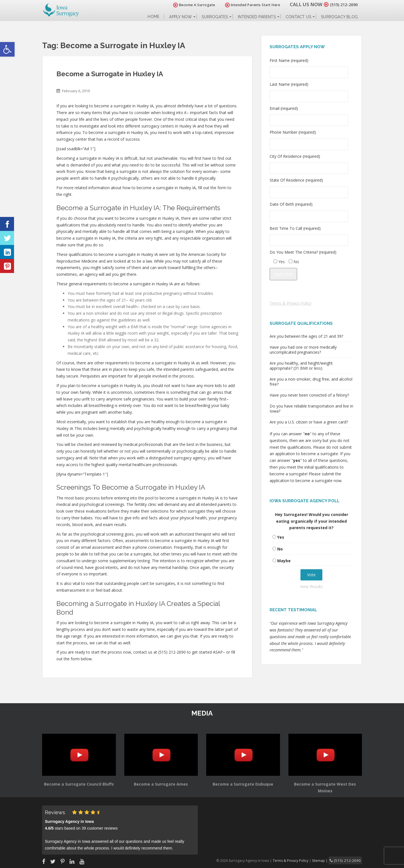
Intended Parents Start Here (246, 5)
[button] (7, 49)
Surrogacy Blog (339, 17)
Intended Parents (257, 17)
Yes (281, 537)
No (280, 549)
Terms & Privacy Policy (291, 303)
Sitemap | (327, 860)
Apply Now (181, 17)
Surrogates (215, 17)
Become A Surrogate (188, 5)
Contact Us (298, 17)
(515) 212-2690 (341, 4)
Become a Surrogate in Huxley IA (110, 74)
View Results (312, 586)
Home (153, 17)
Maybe (284, 561)
